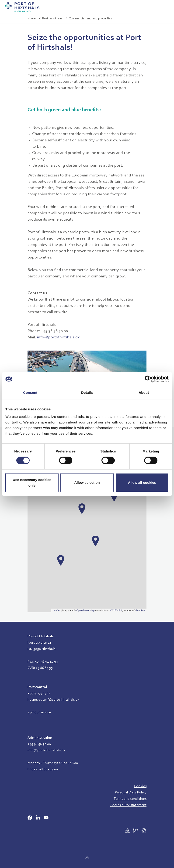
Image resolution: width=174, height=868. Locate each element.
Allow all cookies (142, 482)
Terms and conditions (130, 799)
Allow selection (87, 482)
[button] (87, 858)
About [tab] (144, 393)
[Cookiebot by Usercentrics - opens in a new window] (148, 379)
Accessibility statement (128, 805)
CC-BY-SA (116, 610)
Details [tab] (87, 393)
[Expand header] (167, 7)
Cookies (140, 786)
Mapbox (141, 610)
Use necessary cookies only (32, 482)
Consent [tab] (30, 393)
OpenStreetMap (85, 610)
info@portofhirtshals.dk (58, 337)
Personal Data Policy (131, 793)
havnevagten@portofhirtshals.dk (54, 700)
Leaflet (56, 610)
